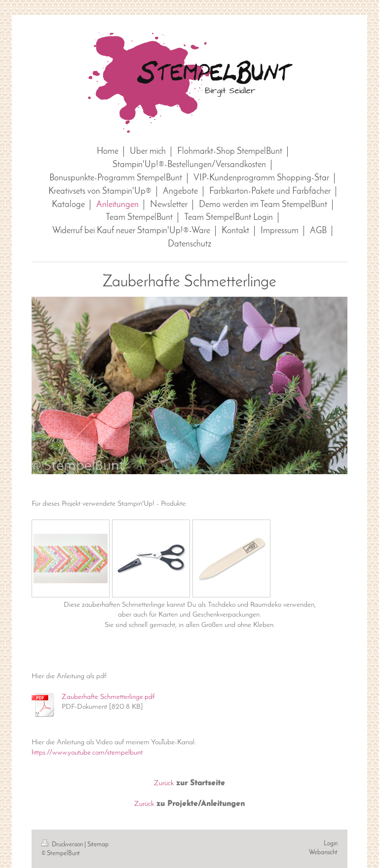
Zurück (164, 783)
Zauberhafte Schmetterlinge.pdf (108, 697)
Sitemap (98, 845)
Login (331, 844)
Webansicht (323, 852)
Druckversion (63, 845)
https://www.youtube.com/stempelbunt (87, 753)
